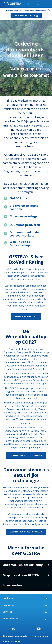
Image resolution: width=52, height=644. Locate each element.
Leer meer (49, 565)
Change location (40, 636)
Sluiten (49, 10)
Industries (9, 605)
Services (7, 612)
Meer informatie (49, 575)
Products (8, 598)
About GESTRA (11, 619)
